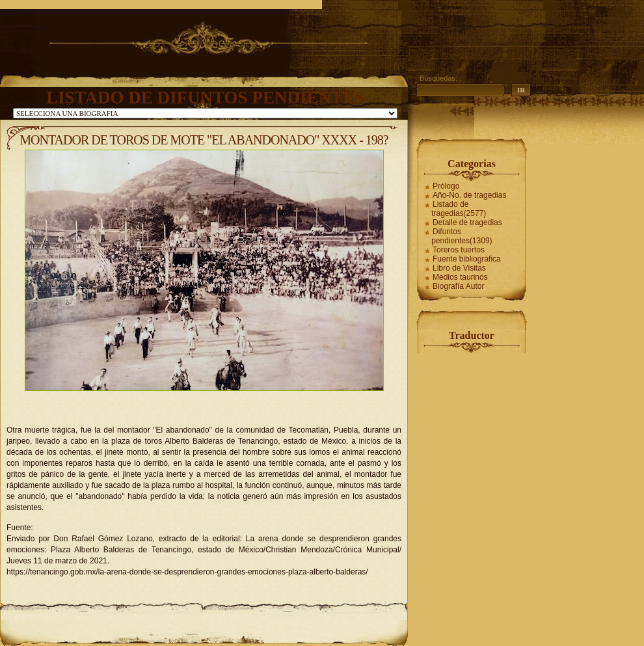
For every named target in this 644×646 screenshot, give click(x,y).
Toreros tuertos (459, 250)
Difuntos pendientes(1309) (462, 236)
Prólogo (446, 186)
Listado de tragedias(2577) (459, 209)
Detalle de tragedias (467, 222)
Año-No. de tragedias (469, 195)
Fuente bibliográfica (467, 259)
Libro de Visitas (459, 268)
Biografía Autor (458, 286)
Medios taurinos (460, 277)
